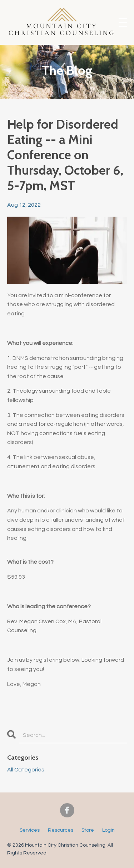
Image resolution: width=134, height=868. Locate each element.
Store (88, 830)
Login (108, 830)
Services (30, 830)
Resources (61, 830)
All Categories (26, 770)
